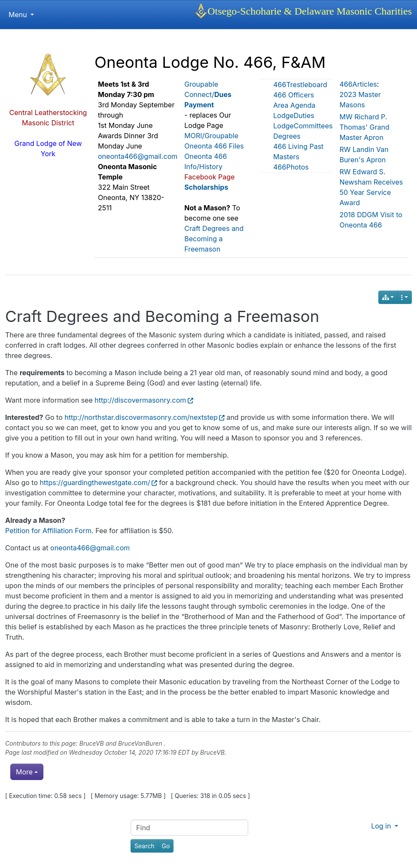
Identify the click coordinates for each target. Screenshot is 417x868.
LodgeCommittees (303, 126)
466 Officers (294, 95)
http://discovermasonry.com (144, 400)
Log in (382, 826)
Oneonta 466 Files (214, 146)
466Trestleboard (300, 85)
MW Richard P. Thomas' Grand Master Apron (364, 127)
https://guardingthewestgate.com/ (99, 483)
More (24, 772)
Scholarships (206, 187)
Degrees (287, 136)
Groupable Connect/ (208, 94)
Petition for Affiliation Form (48, 531)
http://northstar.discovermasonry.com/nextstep (145, 417)
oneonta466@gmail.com (138, 156)
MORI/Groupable (211, 136)
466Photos (291, 167)
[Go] (166, 846)
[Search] (144, 846)
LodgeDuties (294, 115)
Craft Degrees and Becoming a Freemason (214, 239)
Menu (21, 15)
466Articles (358, 84)
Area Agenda (294, 105)
